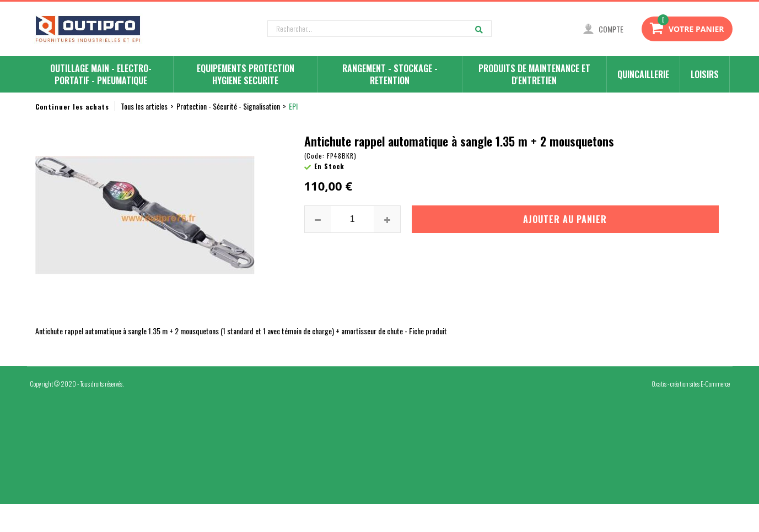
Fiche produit (428, 331)
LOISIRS (705, 74)
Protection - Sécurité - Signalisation (228, 106)
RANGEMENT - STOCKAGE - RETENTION (390, 74)
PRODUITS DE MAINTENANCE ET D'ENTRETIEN (534, 74)
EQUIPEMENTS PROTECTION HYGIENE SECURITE (246, 74)
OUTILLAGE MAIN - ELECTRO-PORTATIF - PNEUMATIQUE (101, 74)
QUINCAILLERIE (643, 74)
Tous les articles (144, 106)
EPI (293, 106)
